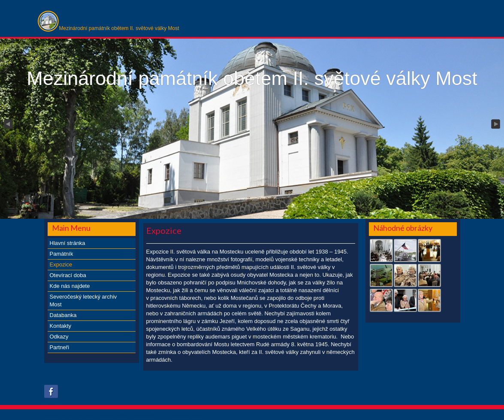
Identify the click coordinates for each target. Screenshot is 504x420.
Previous (8, 124)
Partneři (60, 347)
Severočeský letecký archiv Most (83, 301)
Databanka (63, 315)
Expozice (61, 264)
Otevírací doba (68, 275)
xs (172, 416)
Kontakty (61, 326)
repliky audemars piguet (217, 337)
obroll (196, 416)
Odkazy (59, 337)
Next (496, 124)
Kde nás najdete (70, 286)
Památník (62, 254)
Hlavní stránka (68, 243)
